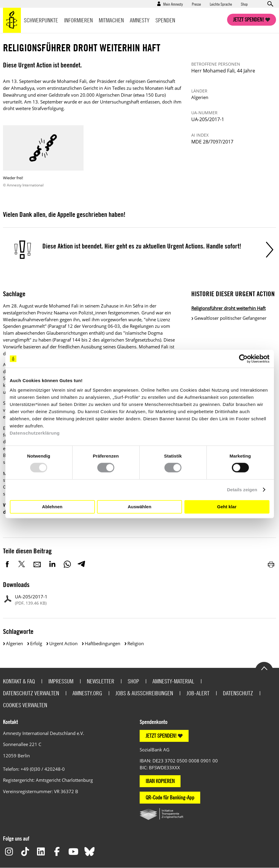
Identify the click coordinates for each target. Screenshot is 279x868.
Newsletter (101, 681)
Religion (136, 643)
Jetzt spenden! (249, 20)
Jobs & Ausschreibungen (144, 693)
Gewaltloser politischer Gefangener (230, 318)
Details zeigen (242, 490)
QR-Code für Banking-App (170, 797)
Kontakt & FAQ (19, 681)
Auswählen (139, 507)
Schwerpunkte (41, 20)
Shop (244, 4)
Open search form (270, 4)
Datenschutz (238, 693)
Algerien (14, 643)
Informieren (78, 20)
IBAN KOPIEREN (160, 781)
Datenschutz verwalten (31, 693)
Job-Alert (198, 693)
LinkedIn (52, 564)
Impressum (61, 681)
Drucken (272, 564)
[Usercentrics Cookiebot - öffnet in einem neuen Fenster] (243, 359)
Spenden (165, 20)
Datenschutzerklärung (35, 433)
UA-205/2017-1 (31, 600)
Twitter (22, 564)
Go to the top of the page (264, 668)
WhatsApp (67, 564)
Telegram (81, 564)
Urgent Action (63, 643)
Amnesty (140, 20)
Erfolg (36, 643)
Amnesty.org (87, 693)
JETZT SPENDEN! (161, 736)
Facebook (7, 564)
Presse (196, 4)
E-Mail (37, 564)
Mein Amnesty (173, 4)
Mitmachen (111, 20)
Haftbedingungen (102, 643)
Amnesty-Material (173, 681)
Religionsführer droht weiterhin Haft (228, 308)
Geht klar (227, 507)
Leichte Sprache (221, 4)
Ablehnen (52, 507)
